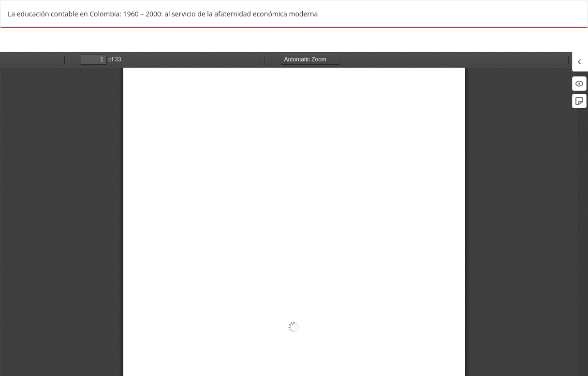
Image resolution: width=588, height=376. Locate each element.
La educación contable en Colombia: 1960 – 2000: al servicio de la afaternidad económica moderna (163, 14)
